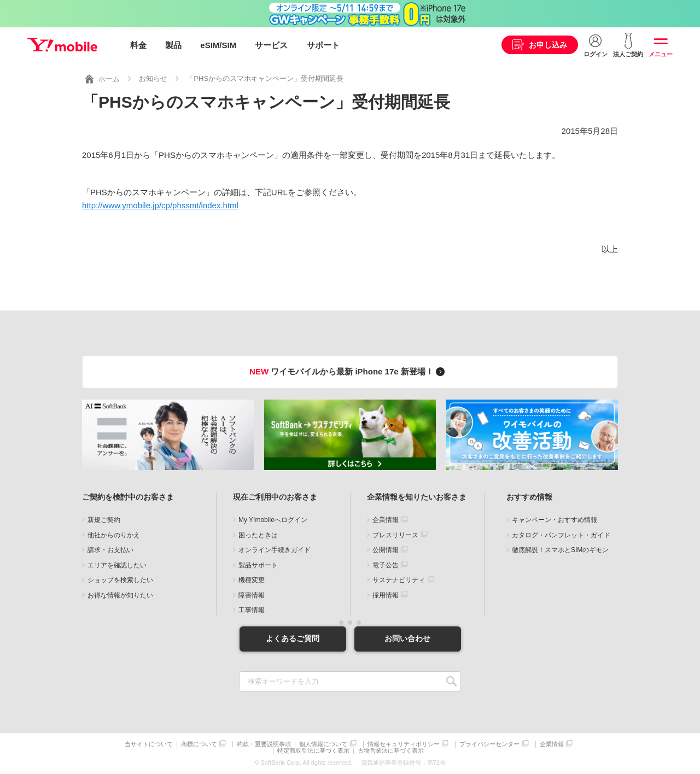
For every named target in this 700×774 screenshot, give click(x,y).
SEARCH (451, 681)
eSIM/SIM (218, 45)
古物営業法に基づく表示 (391, 751)
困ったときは (258, 535)
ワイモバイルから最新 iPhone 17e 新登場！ (349, 371)
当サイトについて (149, 744)
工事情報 (252, 610)
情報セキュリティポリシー (404, 744)
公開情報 (386, 550)
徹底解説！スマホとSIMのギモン (560, 550)
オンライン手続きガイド (275, 550)
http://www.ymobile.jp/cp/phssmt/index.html (160, 205)
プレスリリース (395, 535)
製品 (173, 45)
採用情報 (386, 595)
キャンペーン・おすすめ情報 (555, 520)
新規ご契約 (104, 520)
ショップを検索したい (120, 580)
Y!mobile (62, 45)
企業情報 (386, 520)
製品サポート (258, 565)
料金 (138, 45)
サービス (271, 45)
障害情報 (252, 595)
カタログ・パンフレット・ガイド (561, 535)
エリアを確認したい (117, 565)
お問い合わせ (407, 638)
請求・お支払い (110, 550)
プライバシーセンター (489, 744)
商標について (199, 744)
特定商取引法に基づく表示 (313, 751)
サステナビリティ (399, 580)
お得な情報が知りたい (120, 595)
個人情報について (323, 744)
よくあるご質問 (293, 638)
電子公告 (386, 565)
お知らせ (153, 78)
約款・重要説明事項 (264, 744)
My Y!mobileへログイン (273, 520)
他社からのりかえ (114, 535)
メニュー (661, 54)
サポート (323, 45)
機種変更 (252, 580)
